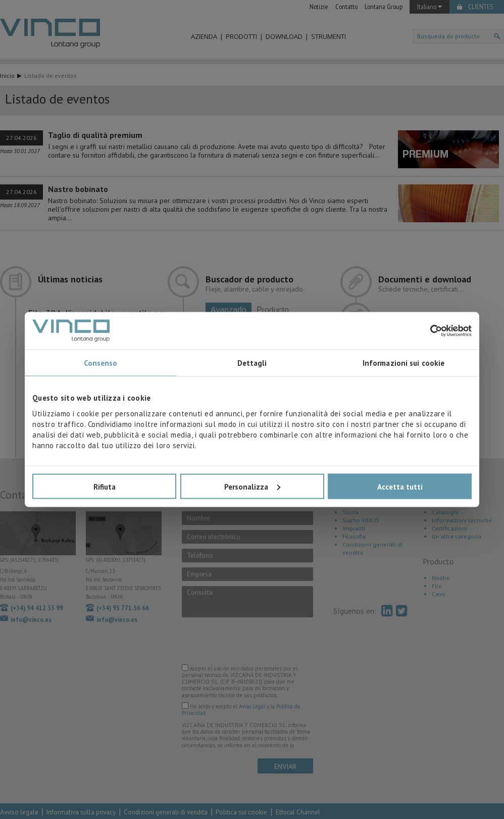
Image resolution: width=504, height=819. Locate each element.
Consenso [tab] (101, 363)
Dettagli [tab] (252, 363)
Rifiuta (105, 486)
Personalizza (252, 486)
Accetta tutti (400, 486)
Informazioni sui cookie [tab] (404, 363)
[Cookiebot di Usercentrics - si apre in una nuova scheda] (427, 330)
